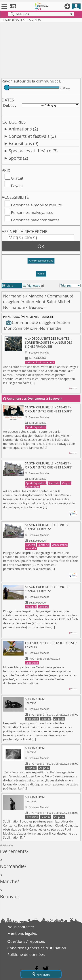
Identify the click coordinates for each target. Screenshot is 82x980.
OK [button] (41, 246)
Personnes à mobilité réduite (36, 205)
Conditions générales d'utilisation (37, 948)
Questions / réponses (26, 941)
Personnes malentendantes (35, 220)
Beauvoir (10, 897)
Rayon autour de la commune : (29, 81)
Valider (41, 274)
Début (9, 105)
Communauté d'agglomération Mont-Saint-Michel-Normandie (38, 302)
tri (43, 286)
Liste (8, 286)
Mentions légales (22, 933)
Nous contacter (21, 927)
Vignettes (32, 286)
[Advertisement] (41, 49)
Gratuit (17, 178)
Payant (17, 186)
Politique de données (26, 954)
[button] (41, 262)
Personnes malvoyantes (32, 212)
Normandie (14, 296)
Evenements (13, 851)
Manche (36, 296)
